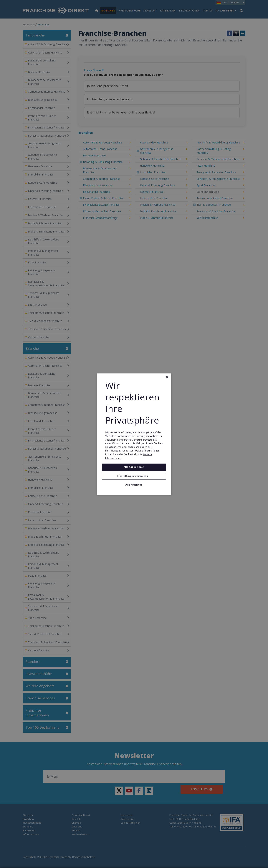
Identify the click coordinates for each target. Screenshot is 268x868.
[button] (134, 476)
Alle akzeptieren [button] (134, 467)
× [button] (167, 377)
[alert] (134, 434)
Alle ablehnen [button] (134, 485)
